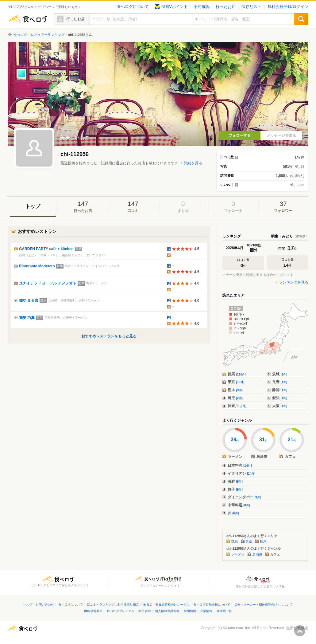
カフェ (275, 554)
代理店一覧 (224, 611)
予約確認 (202, 7)
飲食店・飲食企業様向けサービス (166, 605)
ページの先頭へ (300, 631)
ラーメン (238, 554)
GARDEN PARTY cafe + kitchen (46, 249)
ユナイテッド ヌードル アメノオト (48, 283)
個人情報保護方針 (167, 611)
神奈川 (237, 406)
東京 (236, 382)
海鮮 (235, 481)
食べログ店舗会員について (212, 605)
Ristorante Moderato (37, 266)
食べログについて (133, 7)
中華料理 (239, 505)
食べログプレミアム (121, 611)
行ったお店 (226, 7)
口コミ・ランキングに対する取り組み (113, 605)
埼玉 (235, 398)
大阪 (280, 406)
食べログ (28, 19)
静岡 (280, 390)
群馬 (237, 374)
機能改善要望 (93, 611)
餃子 (235, 489)
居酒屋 (257, 554)
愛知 (280, 398)
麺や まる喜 (29, 300)
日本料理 (240, 465)
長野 (280, 382)
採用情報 (190, 611)
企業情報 (206, 611)
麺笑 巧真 (27, 318)
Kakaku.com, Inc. (237, 628)
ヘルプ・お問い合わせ (39, 605)
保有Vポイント (171, 7)
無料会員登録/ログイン (288, 7)
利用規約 (145, 611)
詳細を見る (193, 163)
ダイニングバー (244, 497)
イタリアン (242, 473)
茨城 (280, 374)
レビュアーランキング (48, 35)
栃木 (235, 390)
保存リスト (251, 7)
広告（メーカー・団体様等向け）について (264, 605)
